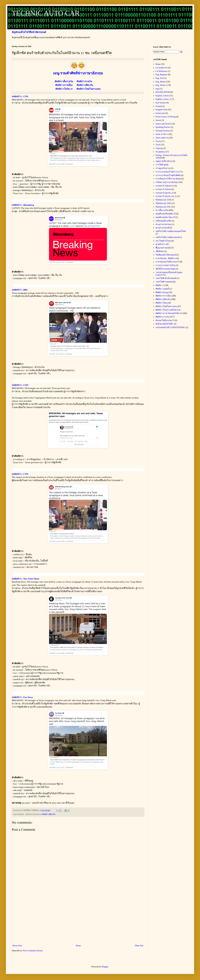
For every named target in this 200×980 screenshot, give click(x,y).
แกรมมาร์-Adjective (164, 186)
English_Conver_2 (163, 99)
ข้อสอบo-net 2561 (163, 207)
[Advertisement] (78, 919)
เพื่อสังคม (160, 251)
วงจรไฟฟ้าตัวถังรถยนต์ (166, 278)
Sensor (158, 120)
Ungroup (159, 148)
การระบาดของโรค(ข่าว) (167, 172)
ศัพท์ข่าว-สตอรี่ (162, 289)
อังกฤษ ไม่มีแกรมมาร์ (165, 320)
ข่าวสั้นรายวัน (162, 210)
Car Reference (161, 71)
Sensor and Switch (163, 124)
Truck (158, 145)
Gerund (159, 106)
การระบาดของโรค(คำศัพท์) (168, 175)
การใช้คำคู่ (161, 165)
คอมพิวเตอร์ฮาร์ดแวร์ (165, 217)
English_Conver (162, 96)
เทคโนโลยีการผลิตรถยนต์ (167, 237)
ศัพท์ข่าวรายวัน (163, 317)
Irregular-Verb (161, 110)
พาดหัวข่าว (161, 244)
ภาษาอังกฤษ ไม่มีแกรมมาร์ (167, 262)
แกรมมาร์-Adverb (163, 189)
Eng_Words (160, 82)
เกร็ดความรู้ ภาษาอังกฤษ (167, 182)
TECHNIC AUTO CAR (46, 13)
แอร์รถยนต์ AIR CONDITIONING (170, 327)
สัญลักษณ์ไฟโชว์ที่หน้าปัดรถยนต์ (29, 32)
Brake (158, 64)
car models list (162, 68)
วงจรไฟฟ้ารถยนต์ (164, 282)
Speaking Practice (163, 127)
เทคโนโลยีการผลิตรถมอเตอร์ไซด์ (171, 231)
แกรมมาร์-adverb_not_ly (166, 196)
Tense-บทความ (162, 138)
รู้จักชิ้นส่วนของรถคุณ (165, 269)
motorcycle (160, 113)
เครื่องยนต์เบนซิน (164, 221)
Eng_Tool (160, 78)
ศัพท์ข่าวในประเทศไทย (166, 310)
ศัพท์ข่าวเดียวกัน (49, 814)
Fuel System (161, 103)
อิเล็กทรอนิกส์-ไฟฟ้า (165, 324)
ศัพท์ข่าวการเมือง (163, 296)
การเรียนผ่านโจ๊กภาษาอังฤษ (168, 179)
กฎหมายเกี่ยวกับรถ (164, 161)
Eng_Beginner (162, 75)
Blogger (105, 967)
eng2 (158, 89)
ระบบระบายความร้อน (166, 265)
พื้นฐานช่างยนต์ (163, 248)
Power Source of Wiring (166, 117)
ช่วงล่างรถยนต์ (162, 228)
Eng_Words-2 (161, 85)
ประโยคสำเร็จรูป (163, 241)
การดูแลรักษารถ (163, 168)
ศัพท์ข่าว (159, 285)
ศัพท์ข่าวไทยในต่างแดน (166, 306)
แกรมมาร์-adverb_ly (164, 193)
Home (78, 946)
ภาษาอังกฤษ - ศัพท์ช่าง (166, 258)
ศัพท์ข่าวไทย (161, 303)
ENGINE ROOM (163, 92)
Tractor (159, 141)
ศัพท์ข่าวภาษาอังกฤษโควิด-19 (169, 313)
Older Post (139, 946)
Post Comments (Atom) (33, 951)
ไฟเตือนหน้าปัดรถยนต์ (166, 255)
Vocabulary (160, 152)
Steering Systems (163, 131)
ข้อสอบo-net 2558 (163, 200)
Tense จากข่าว (162, 134)
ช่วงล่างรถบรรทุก (163, 224)
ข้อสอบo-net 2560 (163, 203)
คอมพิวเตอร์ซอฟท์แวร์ (166, 214)
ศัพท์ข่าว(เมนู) (162, 292)
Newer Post (17, 946)
